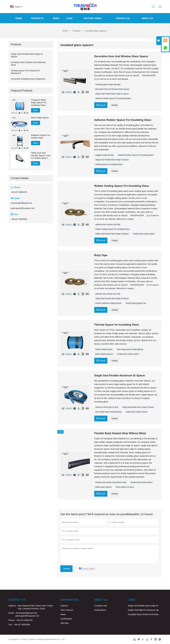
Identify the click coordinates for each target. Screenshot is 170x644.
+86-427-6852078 (19, 192)
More (36, 110)
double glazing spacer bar (136, 303)
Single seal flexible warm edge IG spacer (138, 407)
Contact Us (123, 18)
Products (37, 18)
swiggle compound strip (105, 155)
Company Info (101, 606)
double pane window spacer (144, 234)
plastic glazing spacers (104, 354)
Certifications (66, 619)
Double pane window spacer (142, 482)
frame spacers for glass (125, 487)
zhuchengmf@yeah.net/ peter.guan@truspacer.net (27, 614)
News (56, 18)
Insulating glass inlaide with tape (108, 85)
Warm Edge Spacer (40, 118)
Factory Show (93, 18)
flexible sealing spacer (104, 349)
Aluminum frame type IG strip (107, 407)
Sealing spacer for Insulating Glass (109, 164)
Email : (12, 613)
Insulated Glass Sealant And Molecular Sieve (148, 614)
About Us (147, 18)
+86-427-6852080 (19, 219)
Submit (66, 569)
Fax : (11, 625)
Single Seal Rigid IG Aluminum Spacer (145, 610)
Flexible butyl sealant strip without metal (111, 482)
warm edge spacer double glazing (130, 349)
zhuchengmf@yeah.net (21, 203)
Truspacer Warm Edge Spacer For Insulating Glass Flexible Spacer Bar (40, 103)
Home (18, 18)
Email (101, 105)
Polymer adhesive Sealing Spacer (109, 303)
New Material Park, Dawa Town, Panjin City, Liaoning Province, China (35, 607)
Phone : (12, 620)
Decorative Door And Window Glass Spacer (112, 89)
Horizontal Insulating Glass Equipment (28, 79)
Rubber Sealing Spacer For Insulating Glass (112, 229)
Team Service (67, 610)
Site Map (64, 623)
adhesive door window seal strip (108, 224)
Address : (13, 606)
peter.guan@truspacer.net (23, 208)
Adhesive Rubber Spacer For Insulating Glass (113, 98)
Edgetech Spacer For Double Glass (41, 136)
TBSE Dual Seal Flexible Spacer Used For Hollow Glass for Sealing (41, 156)
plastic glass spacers (104, 487)
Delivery (64, 606)
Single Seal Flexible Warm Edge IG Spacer (112, 94)
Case (69, 18)
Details (115, 105)
